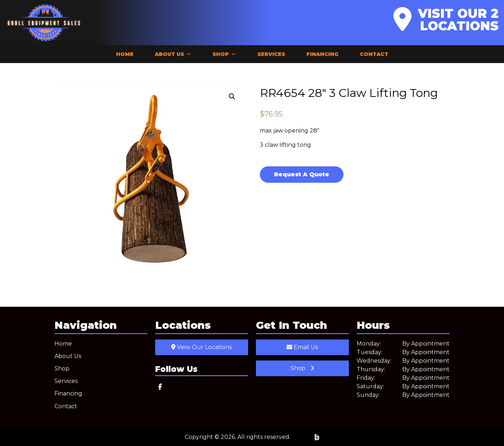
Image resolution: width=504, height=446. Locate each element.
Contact (374, 54)
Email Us (302, 347)
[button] (232, 97)
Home (125, 54)
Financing (322, 54)
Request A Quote (302, 174)
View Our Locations (201, 347)
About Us (173, 54)
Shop (224, 54)
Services (271, 54)
